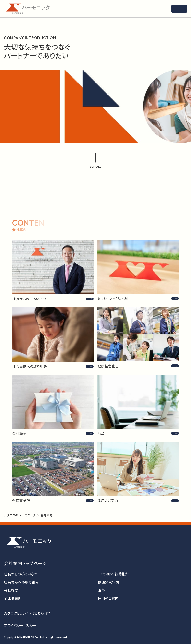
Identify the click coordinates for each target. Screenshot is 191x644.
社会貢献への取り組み (21, 582)
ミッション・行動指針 (113, 574)
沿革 (101, 590)
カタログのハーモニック (20, 515)
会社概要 (11, 590)
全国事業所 (13, 598)
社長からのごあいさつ (21, 574)
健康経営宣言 (109, 582)
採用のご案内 (108, 598)
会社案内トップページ (25, 563)
